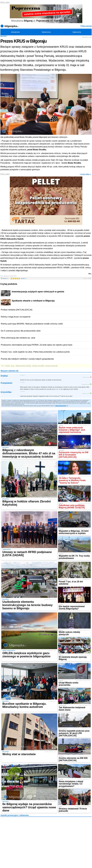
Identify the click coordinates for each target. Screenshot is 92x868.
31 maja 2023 (22, 375)
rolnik (7, 366)
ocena (24, 278)
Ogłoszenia (77, 32)
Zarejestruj (63, 406)
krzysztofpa (6, 392)
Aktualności (15, 32)
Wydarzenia (46, 32)
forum (6, 278)
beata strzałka (38, 366)
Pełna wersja (86, 26)
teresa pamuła (51, 366)
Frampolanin (7, 383)
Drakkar (4, 376)
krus (13, 366)
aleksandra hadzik (23, 366)
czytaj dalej (85, 174)
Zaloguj (58, 406)
